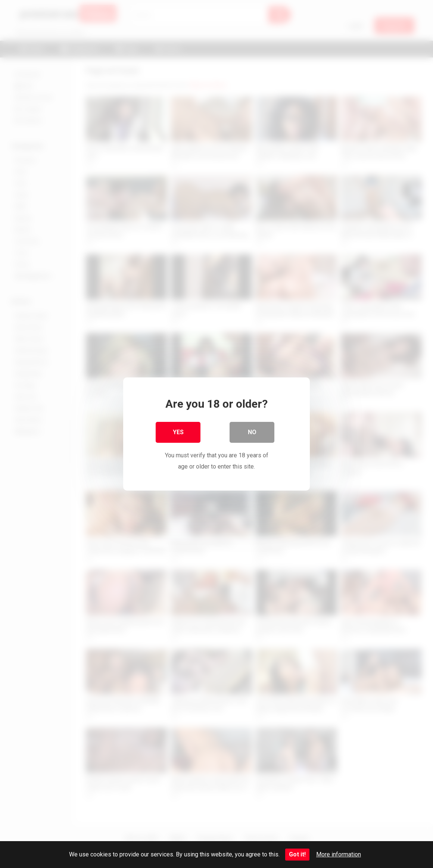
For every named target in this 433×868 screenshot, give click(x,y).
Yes (178, 432)
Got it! (297, 854)
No (252, 432)
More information (339, 854)
